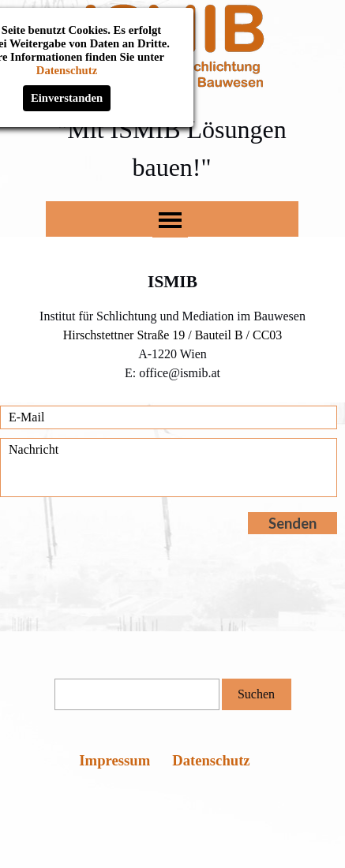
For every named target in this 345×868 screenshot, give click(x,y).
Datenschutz (211, 760)
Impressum (114, 760)
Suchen (256, 694)
